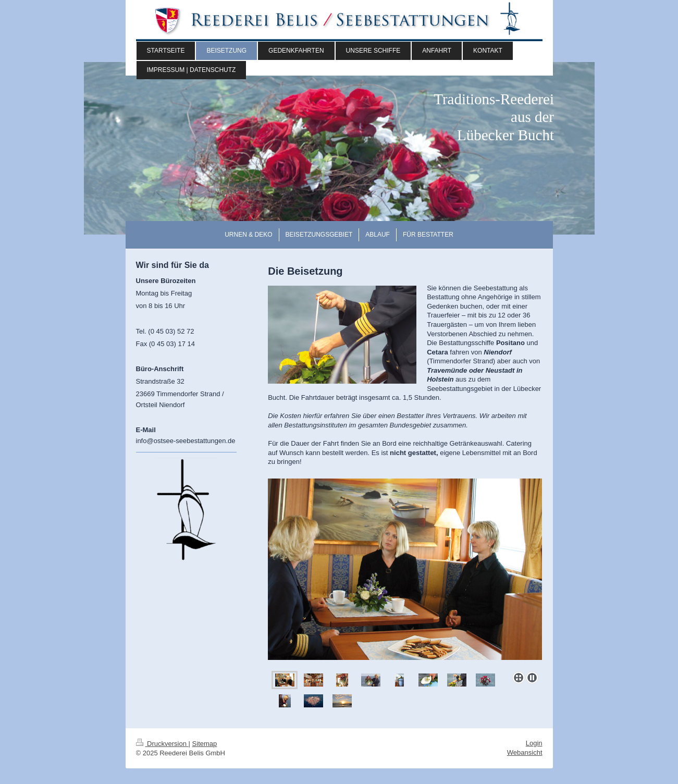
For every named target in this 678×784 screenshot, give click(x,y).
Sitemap (205, 744)
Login (534, 743)
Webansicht (525, 752)
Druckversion (162, 744)
